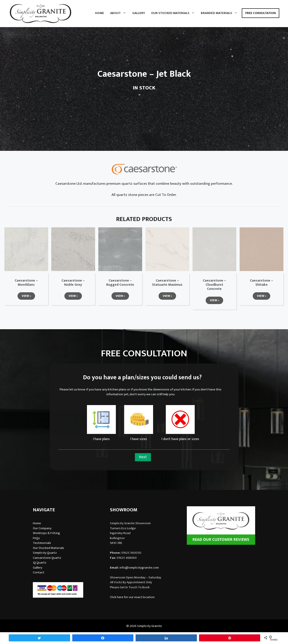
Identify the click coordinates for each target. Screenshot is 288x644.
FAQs (36, 538)
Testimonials (42, 543)
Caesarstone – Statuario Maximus (167, 283)
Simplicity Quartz (45, 553)
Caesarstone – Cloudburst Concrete (214, 285)
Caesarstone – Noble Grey (73, 283)
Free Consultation (261, 13)
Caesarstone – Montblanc (26, 283)
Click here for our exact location (132, 597)
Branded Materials (221, 13)
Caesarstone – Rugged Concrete (120, 283)
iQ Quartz (40, 563)
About (120, 13)
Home (100, 13)
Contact (39, 572)
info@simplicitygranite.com (139, 568)
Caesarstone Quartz (47, 558)
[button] (26, 296)
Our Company (42, 528)
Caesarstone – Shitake (261, 283)
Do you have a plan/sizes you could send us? (142, 378)
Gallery (139, 13)
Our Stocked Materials (174, 13)
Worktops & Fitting (46, 533)
